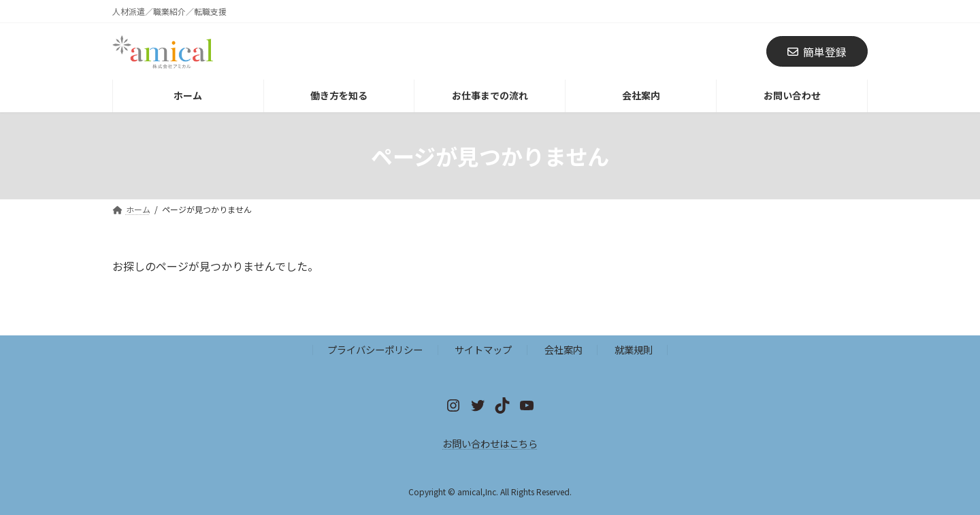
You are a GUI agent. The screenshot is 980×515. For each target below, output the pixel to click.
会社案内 (563, 350)
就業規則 (634, 350)
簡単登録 (817, 52)
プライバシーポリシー (375, 350)
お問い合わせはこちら (490, 443)
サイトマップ (483, 350)
